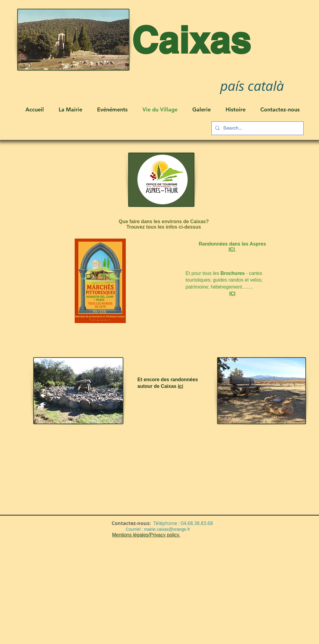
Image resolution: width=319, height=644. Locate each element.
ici (181, 386)
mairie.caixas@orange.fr (167, 529)
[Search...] (257, 128)
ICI (232, 294)
